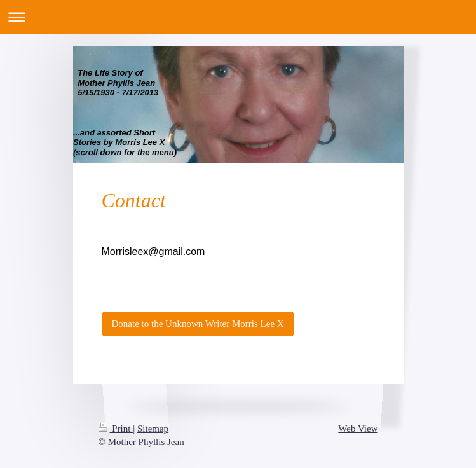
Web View (358, 429)
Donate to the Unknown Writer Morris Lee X (198, 324)
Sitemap (153, 429)
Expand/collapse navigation (238, 17)
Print (116, 429)
